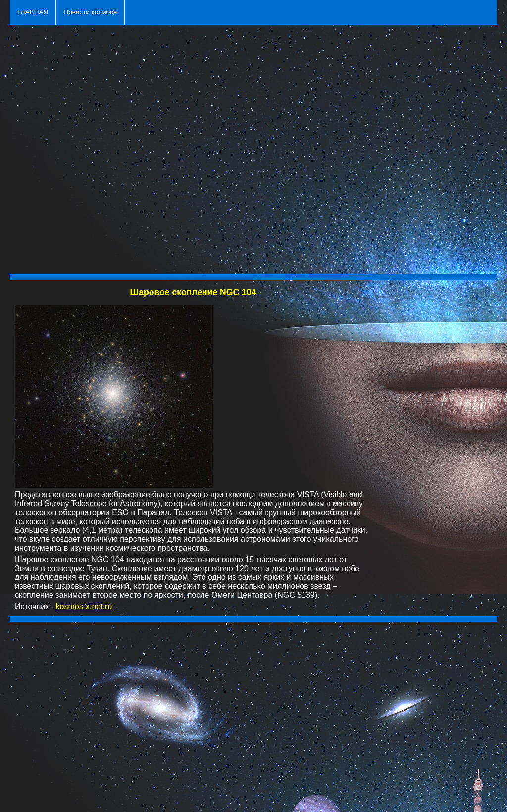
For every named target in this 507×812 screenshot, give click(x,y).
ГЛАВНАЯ (33, 12)
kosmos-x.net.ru (84, 606)
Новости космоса (90, 12)
